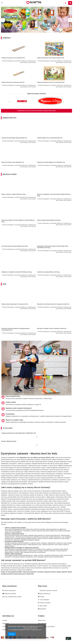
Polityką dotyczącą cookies (15, 628)
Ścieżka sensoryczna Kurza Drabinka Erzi (13, 58)
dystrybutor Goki (16, 493)
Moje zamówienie (10, 586)
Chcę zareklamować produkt (13, 597)
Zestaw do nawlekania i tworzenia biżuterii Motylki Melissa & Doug (54, 195)
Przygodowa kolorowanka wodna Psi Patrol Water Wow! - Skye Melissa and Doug (53, 247)
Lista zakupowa (44, 600)
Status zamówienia (10, 590)
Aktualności (8, 428)
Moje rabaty (43, 606)
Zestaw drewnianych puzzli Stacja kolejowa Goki (51, 58)
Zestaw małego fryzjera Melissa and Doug (49, 220)
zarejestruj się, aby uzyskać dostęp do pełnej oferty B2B (36, 111)
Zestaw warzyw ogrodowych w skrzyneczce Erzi (15, 304)
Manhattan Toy (9, 118)
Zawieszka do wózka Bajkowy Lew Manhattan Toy (51, 162)
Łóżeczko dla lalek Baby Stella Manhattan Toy (14, 138)
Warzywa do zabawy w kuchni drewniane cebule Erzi (52, 328)
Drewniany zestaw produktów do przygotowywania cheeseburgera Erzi (15, 329)
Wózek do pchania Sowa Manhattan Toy (13, 162)
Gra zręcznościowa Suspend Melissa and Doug (15, 246)
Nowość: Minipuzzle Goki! (9, 441)
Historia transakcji (45, 603)
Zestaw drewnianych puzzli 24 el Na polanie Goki (51, 82)
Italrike (15, 507)
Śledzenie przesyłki (10, 594)
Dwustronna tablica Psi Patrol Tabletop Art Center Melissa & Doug (18, 221)
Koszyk (42, 597)
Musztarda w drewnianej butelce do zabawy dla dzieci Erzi (53, 304)
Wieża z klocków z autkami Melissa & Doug (14, 194)
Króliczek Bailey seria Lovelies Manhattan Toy (50, 138)
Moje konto (43, 586)
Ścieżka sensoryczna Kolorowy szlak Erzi (13, 82)
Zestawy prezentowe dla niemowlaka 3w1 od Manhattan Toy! (19, 433)
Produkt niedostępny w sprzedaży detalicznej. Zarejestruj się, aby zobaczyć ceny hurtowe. (19, 62)
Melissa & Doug (10, 174)
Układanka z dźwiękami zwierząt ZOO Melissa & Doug (17, 272)
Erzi (4, 284)
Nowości (7, 38)
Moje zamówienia (45, 594)
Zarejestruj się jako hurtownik (48, 590)
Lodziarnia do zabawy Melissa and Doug (48, 272)
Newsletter (43, 609)
